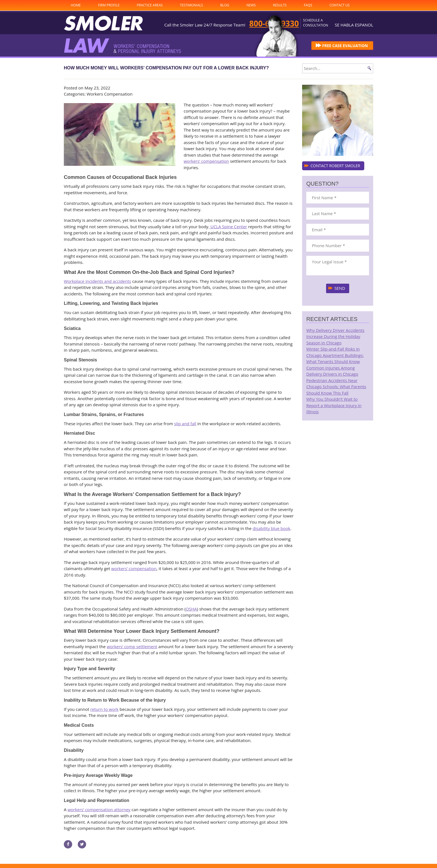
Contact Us (340, 5)
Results (280, 5)
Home (76, 5)
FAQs (308, 5)
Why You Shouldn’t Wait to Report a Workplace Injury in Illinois (334, 405)
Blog (225, 5)
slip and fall (185, 424)
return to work (104, 709)
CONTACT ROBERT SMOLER (335, 166)
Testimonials (192, 5)
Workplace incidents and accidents (97, 281)
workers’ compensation (206, 161)
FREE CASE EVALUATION (345, 46)
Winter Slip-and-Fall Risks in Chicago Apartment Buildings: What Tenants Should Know (335, 355)
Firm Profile (109, 5)
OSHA (191, 609)
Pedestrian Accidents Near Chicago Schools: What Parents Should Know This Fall (336, 387)
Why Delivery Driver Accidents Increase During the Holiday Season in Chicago (335, 336)
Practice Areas (150, 5)
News (251, 5)
